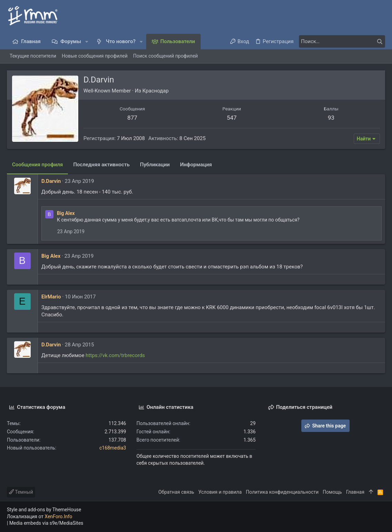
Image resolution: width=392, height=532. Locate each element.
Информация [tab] (196, 165)
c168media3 (113, 448)
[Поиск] (342, 41)
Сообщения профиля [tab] (37, 165)
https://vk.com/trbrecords (115, 355)
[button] (87, 42)
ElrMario (51, 297)
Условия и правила (220, 492)
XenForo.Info (59, 516)
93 (331, 118)
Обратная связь (176, 492)
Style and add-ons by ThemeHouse (44, 510)
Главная (355, 492)
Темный (21, 492)
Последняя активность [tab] (101, 165)
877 (132, 118)
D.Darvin (51, 181)
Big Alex (66, 213)
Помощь (332, 492)
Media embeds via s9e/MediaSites (46, 523)
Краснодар (155, 91)
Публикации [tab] (155, 165)
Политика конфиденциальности (282, 492)
